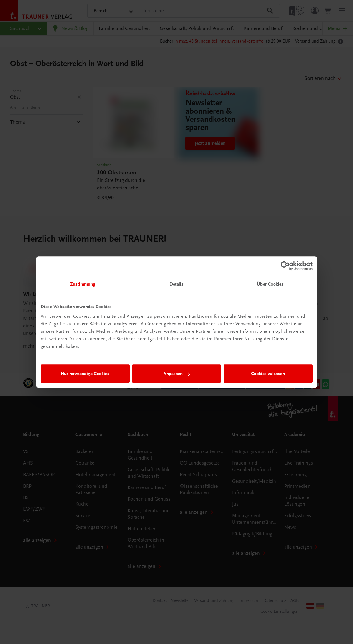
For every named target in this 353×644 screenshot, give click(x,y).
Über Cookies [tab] (270, 284)
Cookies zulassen (268, 374)
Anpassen (177, 374)
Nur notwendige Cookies (85, 374)
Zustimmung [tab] (83, 284)
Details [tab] (177, 284)
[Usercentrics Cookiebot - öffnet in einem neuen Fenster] (285, 266)
